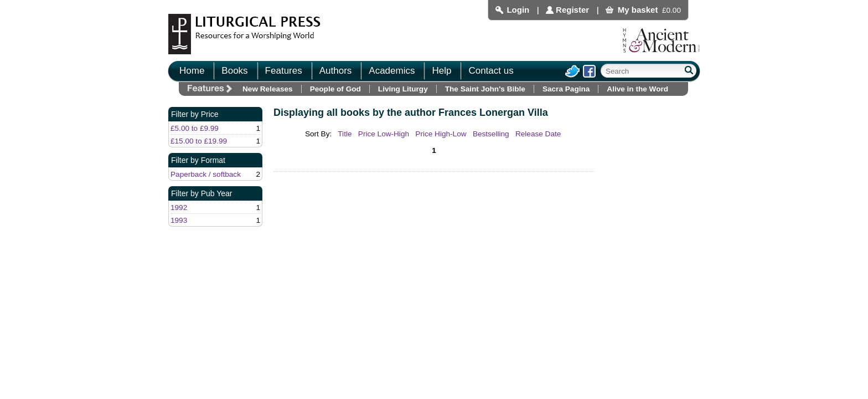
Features (284, 71)
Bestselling (491, 134)
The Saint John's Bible (485, 89)
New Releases (268, 89)
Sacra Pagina (566, 89)
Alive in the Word (637, 89)
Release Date (538, 134)
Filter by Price (195, 114)
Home (192, 71)
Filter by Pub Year (202, 193)
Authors (336, 71)
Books (234, 71)
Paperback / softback (206, 174)
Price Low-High (384, 134)
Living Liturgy (403, 89)
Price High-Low (441, 134)
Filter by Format (198, 160)
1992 (179, 208)
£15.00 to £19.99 (199, 141)
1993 (179, 220)
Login (518, 10)
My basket (638, 10)
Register (572, 10)
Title (345, 134)
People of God (335, 89)
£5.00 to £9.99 (195, 128)
